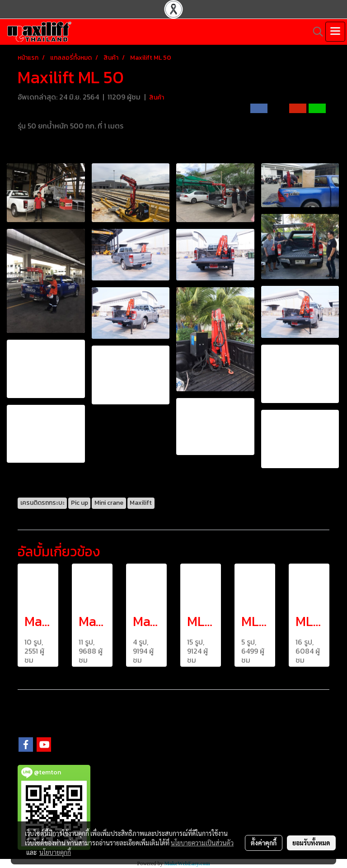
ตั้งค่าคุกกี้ (264, 843)
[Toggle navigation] (335, 32)
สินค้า (157, 97)
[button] (315, 32)
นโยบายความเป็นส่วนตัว (202, 843)
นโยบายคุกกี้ (55, 852)
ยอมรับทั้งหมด (311, 843)
